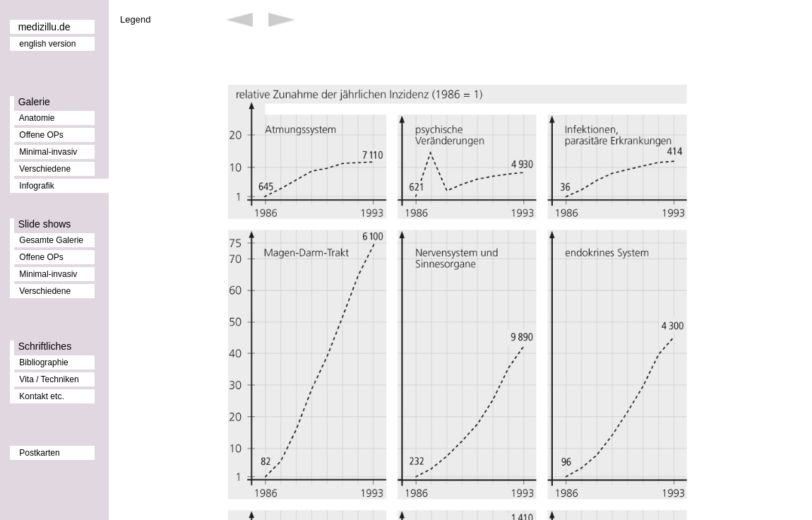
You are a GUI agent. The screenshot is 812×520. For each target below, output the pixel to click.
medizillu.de (44, 27)
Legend (135, 19)
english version (47, 44)
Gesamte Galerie (51, 240)
